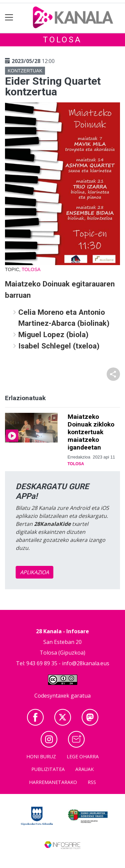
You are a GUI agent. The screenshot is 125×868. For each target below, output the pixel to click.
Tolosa (62, 40)
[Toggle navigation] (9, 18)
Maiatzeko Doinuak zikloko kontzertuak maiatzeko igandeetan (91, 432)
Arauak (84, 769)
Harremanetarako (53, 782)
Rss (92, 782)
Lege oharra (83, 756)
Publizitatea (48, 769)
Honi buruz (41, 756)
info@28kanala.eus (86, 663)
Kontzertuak (25, 71)
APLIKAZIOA (34, 572)
